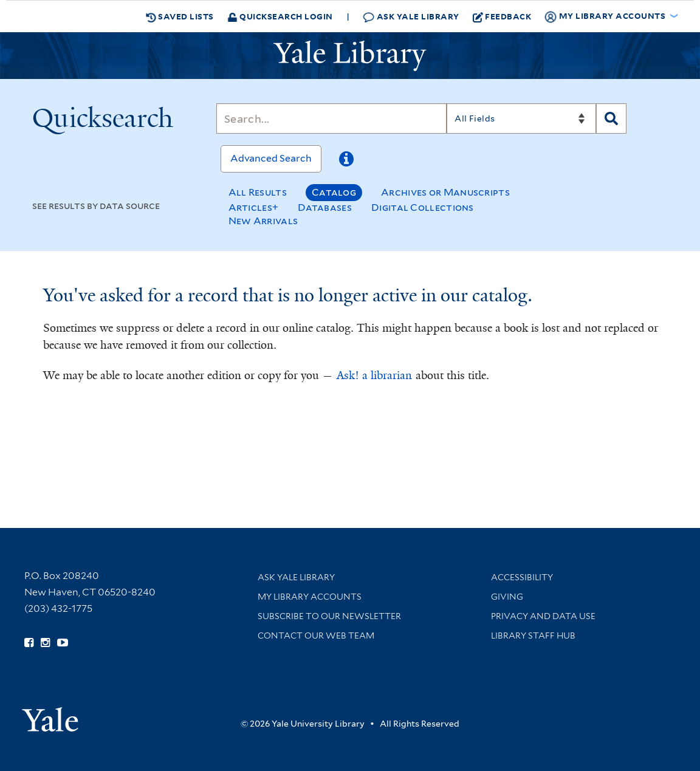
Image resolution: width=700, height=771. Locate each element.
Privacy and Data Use (543, 616)
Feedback (502, 16)
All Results (258, 192)
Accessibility (522, 577)
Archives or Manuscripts (445, 192)
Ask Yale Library (411, 17)
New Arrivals (263, 221)
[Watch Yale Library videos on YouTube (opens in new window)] (63, 643)
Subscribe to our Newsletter (329, 616)
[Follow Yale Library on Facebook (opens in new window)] (29, 643)
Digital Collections (423, 207)
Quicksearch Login (280, 16)
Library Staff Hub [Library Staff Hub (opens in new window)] (533, 636)
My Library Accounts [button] (606, 16)
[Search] (331, 118)
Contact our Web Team (316, 636)
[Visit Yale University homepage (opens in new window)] (50, 715)
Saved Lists (180, 16)
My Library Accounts (310, 597)
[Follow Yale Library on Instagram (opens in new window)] (45, 643)
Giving (507, 597)
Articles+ (254, 207)
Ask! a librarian (374, 375)
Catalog (334, 192)
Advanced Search (271, 158)
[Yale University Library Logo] (350, 56)
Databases (325, 207)
